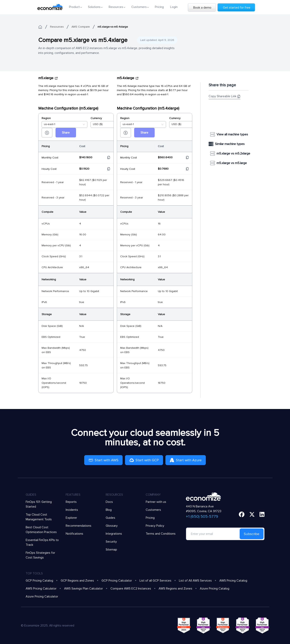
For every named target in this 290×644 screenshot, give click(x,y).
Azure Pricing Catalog (215, 589)
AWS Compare (81, 27)
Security (111, 542)
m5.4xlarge (128, 78)
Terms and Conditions (161, 534)
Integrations (114, 534)
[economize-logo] (50, 7)
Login (174, 7)
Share (66, 133)
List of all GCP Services (155, 581)
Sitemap (111, 550)
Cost (82, 146)
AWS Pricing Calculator (41, 589)
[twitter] (252, 514)
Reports (71, 502)
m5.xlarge (48, 78)
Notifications (74, 534)
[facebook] (242, 514)
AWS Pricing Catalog (233, 581)
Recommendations (79, 526)
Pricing (159, 7)
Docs (109, 502)
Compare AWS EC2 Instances (131, 589)
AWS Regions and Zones (175, 589)
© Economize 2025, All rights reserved (48, 626)
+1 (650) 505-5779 (202, 517)
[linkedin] (262, 514)
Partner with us (156, 502)
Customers (153, 510)
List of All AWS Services (195, 581)
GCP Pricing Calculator (117, 581)
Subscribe (252, 534)
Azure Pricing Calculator (42, 596)
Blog (109, 510)
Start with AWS (103, 460)
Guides (110, 518)
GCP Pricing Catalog (39, 581)
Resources (57, 27)
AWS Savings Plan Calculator (83, 589)
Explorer (71, 518)
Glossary (112, 526)
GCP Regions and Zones (77, 581)
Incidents (72, 510)
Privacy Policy (155, 526)
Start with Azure (186, 460)
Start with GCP (144, 460)
